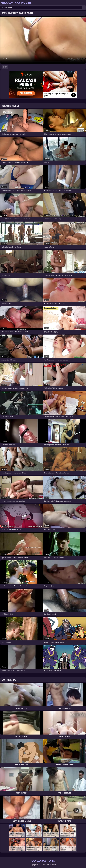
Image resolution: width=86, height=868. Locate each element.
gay (6, 67)
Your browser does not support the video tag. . (43, 40)
